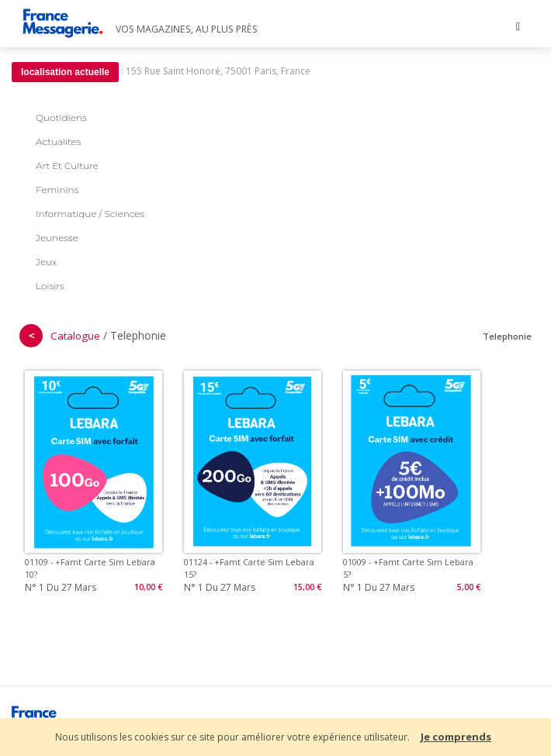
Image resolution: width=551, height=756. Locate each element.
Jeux (46, 262)
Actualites (58, 142)
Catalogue (75, 336)
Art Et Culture (67, 166)
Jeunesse (57, 238)
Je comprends (456, 737)
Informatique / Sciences (90, 214)
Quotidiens (61, 117)
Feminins (57, 190)
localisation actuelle (65, 72)
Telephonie (507, 336)
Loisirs (50, 286)
